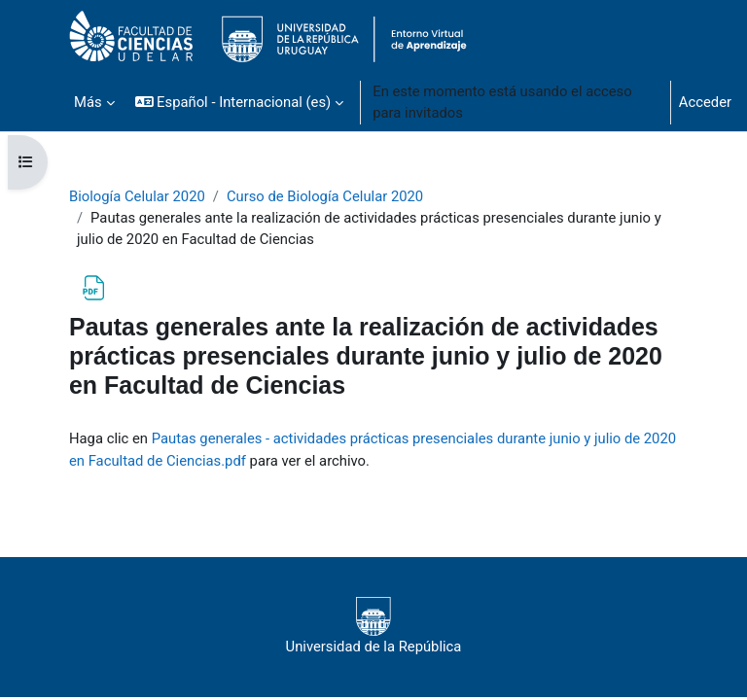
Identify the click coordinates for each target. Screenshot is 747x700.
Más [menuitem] (88, 102)
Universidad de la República (374, 626)
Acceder (705, 102)
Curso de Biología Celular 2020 (325, 196)
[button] (240, 102)
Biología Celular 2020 (137, 196)
